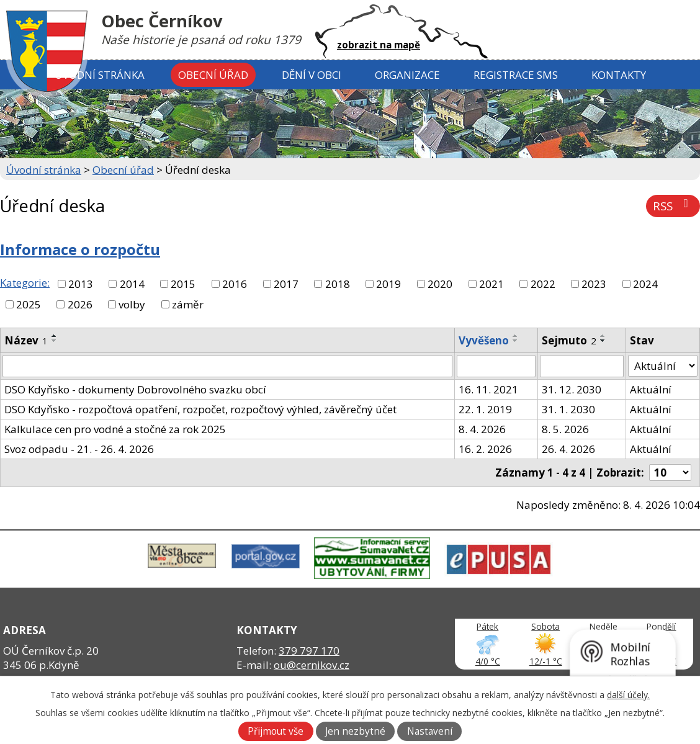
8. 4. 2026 (482, 429)
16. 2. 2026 (485, 449)
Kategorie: (25, 283)
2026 (80, 304)
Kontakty (619, 75)
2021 (491, 284)
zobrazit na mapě (379, 45)
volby (132, 304)
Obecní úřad (213, 75)
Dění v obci (312, 75)
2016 (235, 284)
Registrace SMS (516, 75)
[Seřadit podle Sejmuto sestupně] (603, 341)
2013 (81, 284)
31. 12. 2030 (572, 389)
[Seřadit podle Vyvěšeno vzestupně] (516, 336)
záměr (188, 304)
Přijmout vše (276, 731)
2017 (286, 284)
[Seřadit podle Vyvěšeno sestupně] (516, 341)
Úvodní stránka (100, 75)
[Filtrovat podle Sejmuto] (582, 366)
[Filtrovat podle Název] (227, 366)
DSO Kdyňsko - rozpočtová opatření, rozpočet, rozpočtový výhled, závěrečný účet (200, 409)
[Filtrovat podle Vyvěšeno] (496, 366)
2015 (183, 284)
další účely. (628, 695)
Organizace (407, 75)
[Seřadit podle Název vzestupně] (55, 336)
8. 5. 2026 (565, 429)
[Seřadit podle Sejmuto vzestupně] (603, 336)
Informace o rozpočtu (80, 249)
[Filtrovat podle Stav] (663, 366)
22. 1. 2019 (485, 409)
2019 (388, 284)
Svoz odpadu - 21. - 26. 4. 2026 (79, 449)
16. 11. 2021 (488, 389)
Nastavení (430, 731)
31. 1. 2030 (568, 409)
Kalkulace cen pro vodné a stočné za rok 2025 (115, 429)
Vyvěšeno (484, 340)
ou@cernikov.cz (312, 665)
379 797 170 (309, 651)
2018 (338, 284)
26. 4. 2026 (568, 449)
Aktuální (651, 389)
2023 (594, 284)
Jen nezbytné (355, 731)
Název (26, 340)
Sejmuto (569, 340)
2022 (543, 284)
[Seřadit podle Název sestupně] (55, 341)
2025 (29, 304)
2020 (440, 284)
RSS (673, 206)
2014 (132, 284)
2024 (645, 284)
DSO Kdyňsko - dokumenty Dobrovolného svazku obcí (135, 389)
